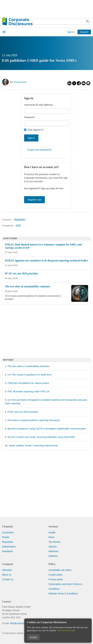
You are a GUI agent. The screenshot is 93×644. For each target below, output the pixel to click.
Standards (7, 551)
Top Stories (54, 542)
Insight (52, 532)
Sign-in (71, 32)
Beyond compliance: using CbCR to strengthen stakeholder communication (47, 429)
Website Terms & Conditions (63, 594)
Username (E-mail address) (38, 105)
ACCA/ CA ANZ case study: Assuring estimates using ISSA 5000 (41, 437)
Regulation (20, 220)
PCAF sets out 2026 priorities (23, 412)
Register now (35, 200)
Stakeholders (9, 547)
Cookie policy (56, 575)
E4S (18, 226)
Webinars (53, 551)
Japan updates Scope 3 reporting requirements (33, 445)
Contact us (8, 579)
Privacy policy (56, 579)
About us (7, 575)
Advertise (7, 570)
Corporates (8, 532)
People (6, 537)
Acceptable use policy (60, 570)
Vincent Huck (20, 82)
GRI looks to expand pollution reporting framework (34, 420)
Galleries (53, 556)
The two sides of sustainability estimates (29, 366)
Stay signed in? (36, 130)
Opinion (53, 547)
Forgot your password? (40, 150)
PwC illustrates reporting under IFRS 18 (28, 391)
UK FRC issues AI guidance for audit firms (30, 375)
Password (29, 117)
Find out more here (66, 631)
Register (84, 32)
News (51, 537)
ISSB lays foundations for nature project (28, 383)
